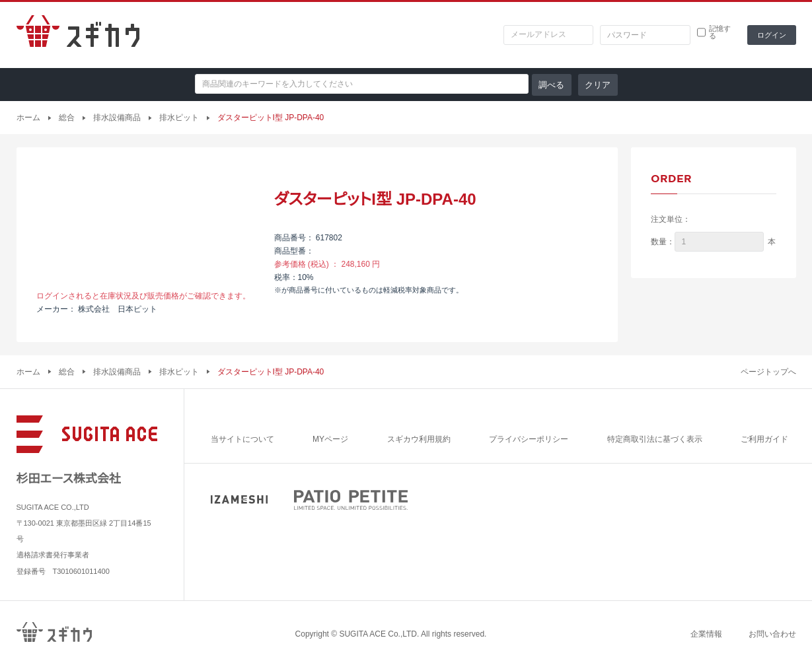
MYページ (330, 439)
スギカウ (78, 35)
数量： (663, 242)
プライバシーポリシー (529, 439)
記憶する (720, 32)
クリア (598, 85)
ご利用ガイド (764, 439)
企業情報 (706, 634)
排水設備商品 (117, 118)
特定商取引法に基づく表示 (655, 439)
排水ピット (179, 118)
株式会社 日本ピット (118, 309)
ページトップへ (768, 372)
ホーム (28, 118)
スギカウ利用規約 (419, 439)
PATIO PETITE (351, 500)
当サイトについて (242, 439)
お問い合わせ (772, 634)
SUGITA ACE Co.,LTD (378, 634)
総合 (67, 118)
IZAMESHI (239, 500)
